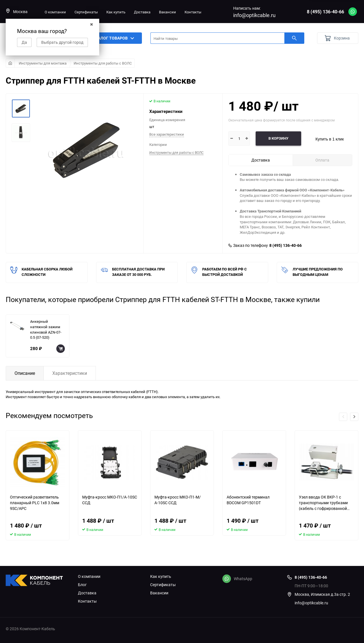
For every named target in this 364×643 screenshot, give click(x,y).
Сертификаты (86, 12)
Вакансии (167, 12)
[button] (354, 417)
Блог (82, 585)
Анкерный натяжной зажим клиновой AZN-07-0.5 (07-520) (46, 329)
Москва (17, 12)
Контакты (193, 12)
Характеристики (70, 373)
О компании (55, 12)
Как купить (116, 12)
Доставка (142, 12)
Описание (25, 373)
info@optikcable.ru (254, 15)
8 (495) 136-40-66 (325, 12)
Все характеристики (167, 134)
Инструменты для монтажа (43, 63)
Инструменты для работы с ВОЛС (103, 63)
